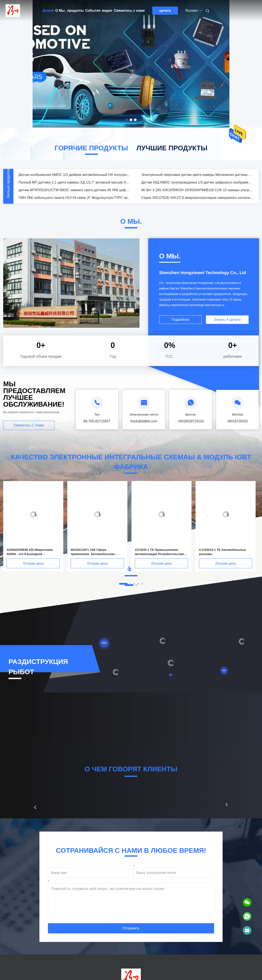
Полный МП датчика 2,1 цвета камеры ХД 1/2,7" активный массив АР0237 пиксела (75, 182)
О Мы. (60, 11)
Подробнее (181, 320)
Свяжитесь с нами (129, 11)
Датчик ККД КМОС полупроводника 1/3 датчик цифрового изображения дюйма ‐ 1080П (197, 182)
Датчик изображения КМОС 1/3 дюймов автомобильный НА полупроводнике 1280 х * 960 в (75, 175)
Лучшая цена (33, 563)
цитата (165, 11)
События (93, 11)
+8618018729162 (191, 421)
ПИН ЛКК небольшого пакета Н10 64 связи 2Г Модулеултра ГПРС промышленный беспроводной (75, 198)
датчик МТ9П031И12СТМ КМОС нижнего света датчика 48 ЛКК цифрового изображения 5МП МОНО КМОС (75, 190)
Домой (48, 11)
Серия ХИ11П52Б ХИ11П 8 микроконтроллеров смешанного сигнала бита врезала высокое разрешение (197, 198)
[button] (35, 807)
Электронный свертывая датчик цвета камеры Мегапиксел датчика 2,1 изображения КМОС (197, 175)
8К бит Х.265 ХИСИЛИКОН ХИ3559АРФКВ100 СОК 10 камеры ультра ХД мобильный (197, 190)
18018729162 (238, 421)
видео (107, 11)
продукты (75, 11)
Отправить (131, 928)
